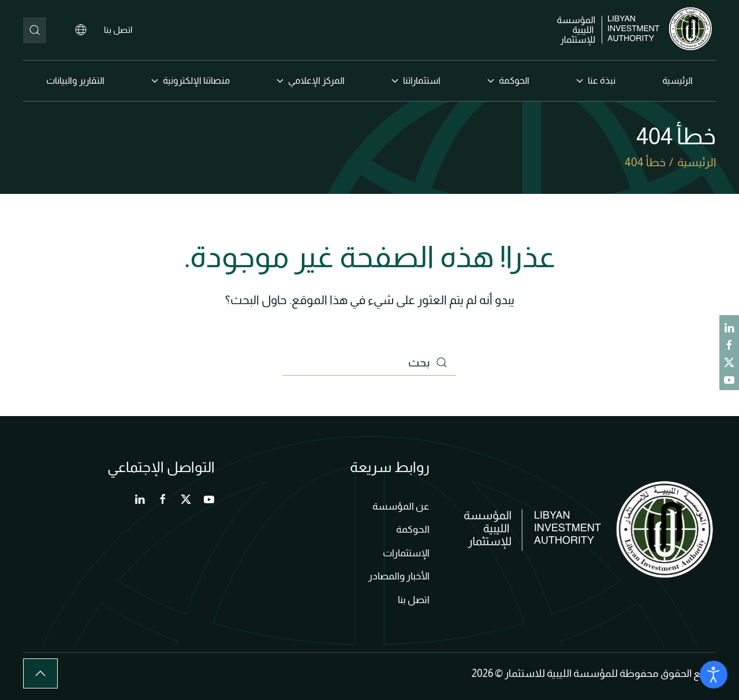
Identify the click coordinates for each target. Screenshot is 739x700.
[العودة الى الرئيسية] (637, 30)
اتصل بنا (118, 30)
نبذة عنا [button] (596, 81)
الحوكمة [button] (508, 81)
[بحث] (35, 30)
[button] (40, 673)
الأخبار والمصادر (399, 576)
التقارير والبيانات (75, 81)
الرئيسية (678, 81)
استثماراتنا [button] (416, 81)
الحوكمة (413, 529)
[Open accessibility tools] (714, 675)
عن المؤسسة (401, 506)
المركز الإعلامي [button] (311, 81)
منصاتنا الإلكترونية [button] (191, 81)
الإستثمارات (406, 553)
